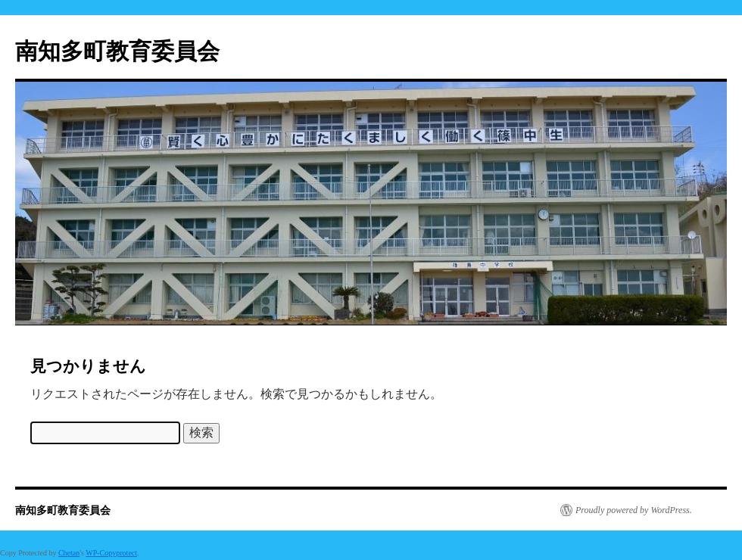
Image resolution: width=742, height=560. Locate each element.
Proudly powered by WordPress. (634, 510)
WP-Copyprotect (111, 553)
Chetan (69, 553)
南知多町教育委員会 (117, 51)
